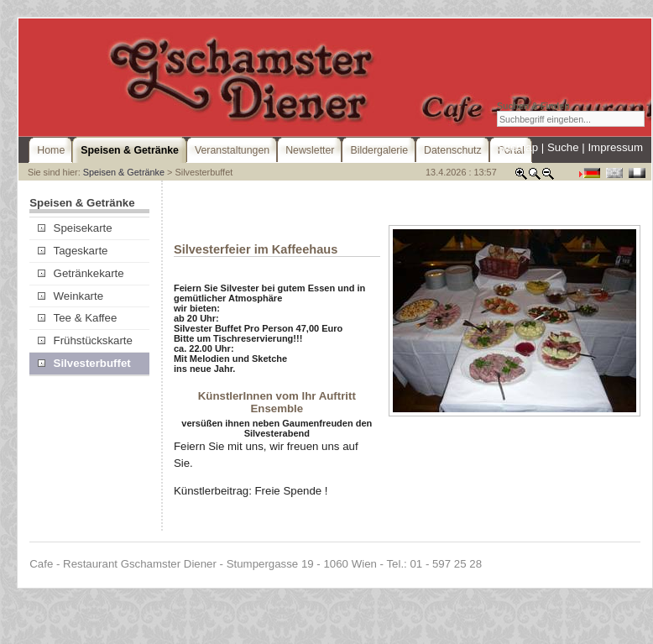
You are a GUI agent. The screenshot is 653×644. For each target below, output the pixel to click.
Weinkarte (71, 296)
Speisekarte (75, 228)
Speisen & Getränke (124, 172)
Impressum (615, 147)
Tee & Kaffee (77, 318)
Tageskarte (73, 251)
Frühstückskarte (85, 340)
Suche (563, 147)
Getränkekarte (81, 273)
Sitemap (517, 147)
